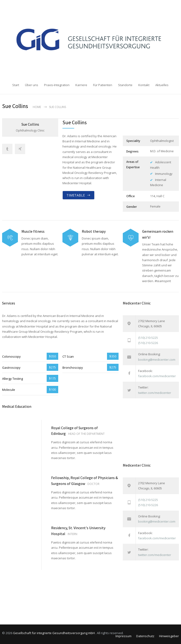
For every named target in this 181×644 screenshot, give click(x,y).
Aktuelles (162, 85)
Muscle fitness (33, 231)
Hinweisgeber (169, 635)
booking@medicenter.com (157, 359)
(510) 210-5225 (148, 337)
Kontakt (144, 85)
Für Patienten (103, 85)
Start (16, 85)
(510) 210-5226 (148, 342)
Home (37, 106)
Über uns (32, 85)
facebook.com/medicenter (157, 375)
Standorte (125, 85)
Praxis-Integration (57, 85)
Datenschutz (145, 635)
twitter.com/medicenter (155, 392)
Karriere (81, 85)
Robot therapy (94, 231)
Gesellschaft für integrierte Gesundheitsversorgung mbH (54, 632)
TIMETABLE (76, 194)
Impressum (123, 635)
